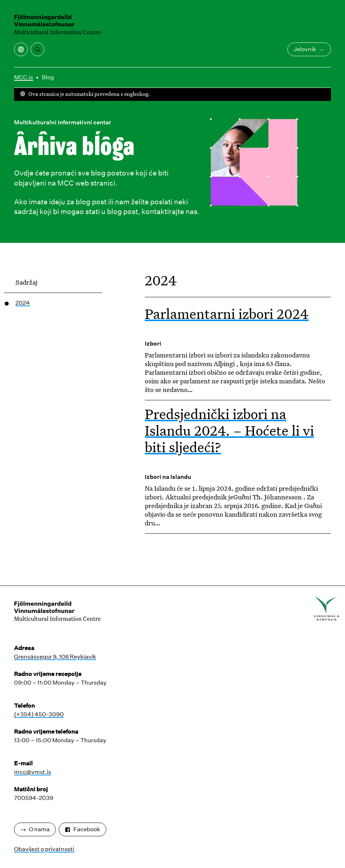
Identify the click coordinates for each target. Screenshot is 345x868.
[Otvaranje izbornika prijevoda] (21, 49)
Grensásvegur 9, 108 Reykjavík (55, 657)
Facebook (82, 829)
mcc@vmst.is (33, 772)
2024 (23, 303)
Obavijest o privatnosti (44, 849)
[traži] (37, 49)
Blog (48, 77)
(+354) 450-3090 (39, 714)
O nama (35, 829)
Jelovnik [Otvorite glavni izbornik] (309, 49)
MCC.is (24, 77)
